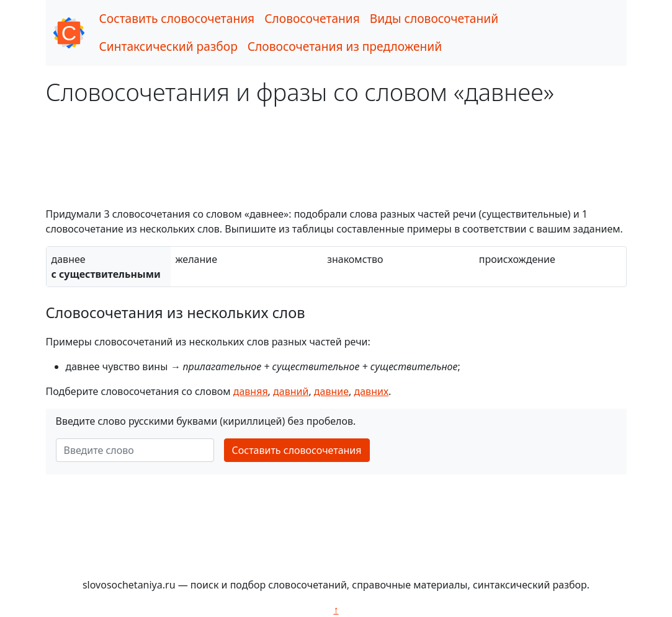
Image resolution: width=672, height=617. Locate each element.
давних (372, 391)
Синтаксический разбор (168, 46)
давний (291, 391)
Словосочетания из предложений (345, 46)
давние (331, 391)
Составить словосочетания (177, 18)
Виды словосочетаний (434, 18)
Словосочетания (312, 18)
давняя (251, 391)
